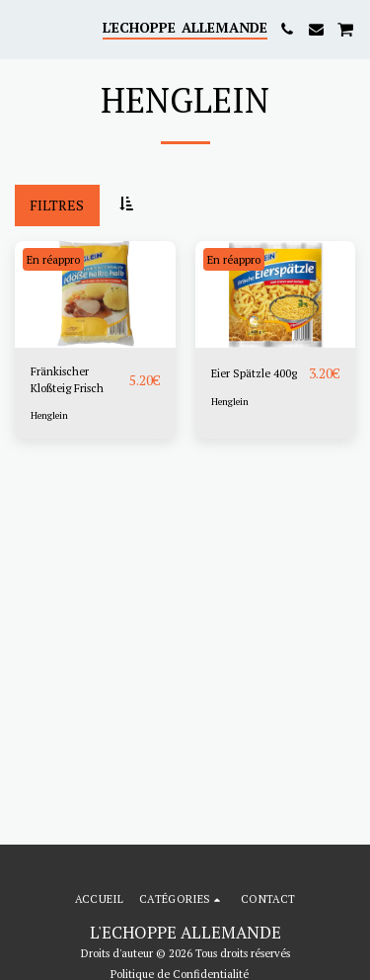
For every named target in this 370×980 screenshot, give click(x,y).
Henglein (49, 415)
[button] (22, 28)
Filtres (57, 205)
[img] (95, 294)
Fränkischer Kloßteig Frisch (67, 379)
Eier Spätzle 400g (254, 373)
